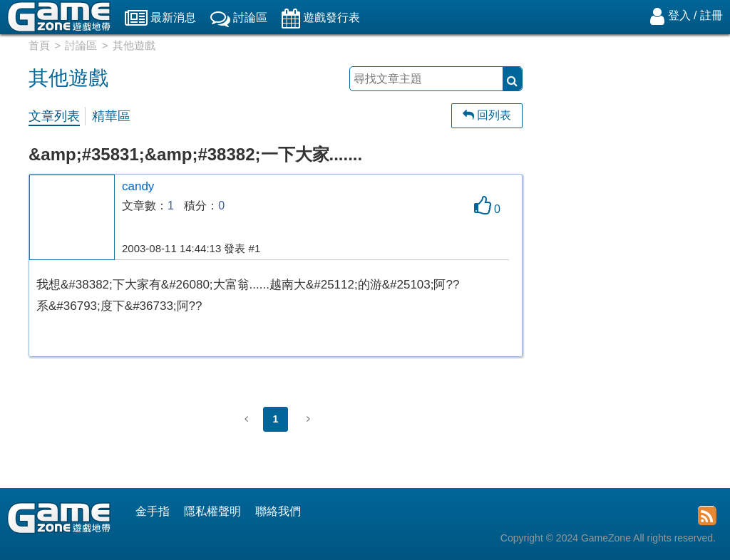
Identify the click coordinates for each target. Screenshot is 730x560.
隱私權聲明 (212, 511)
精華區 (111, 116)
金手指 (153, 511)
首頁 (39, 45)
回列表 (487, 115)
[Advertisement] (633, 274)
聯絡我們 (278, 511)
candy (138, 186)
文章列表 (54, 116)
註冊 (711, 15)
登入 (679, 15)
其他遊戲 (134, 45)
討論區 (81, 45)
